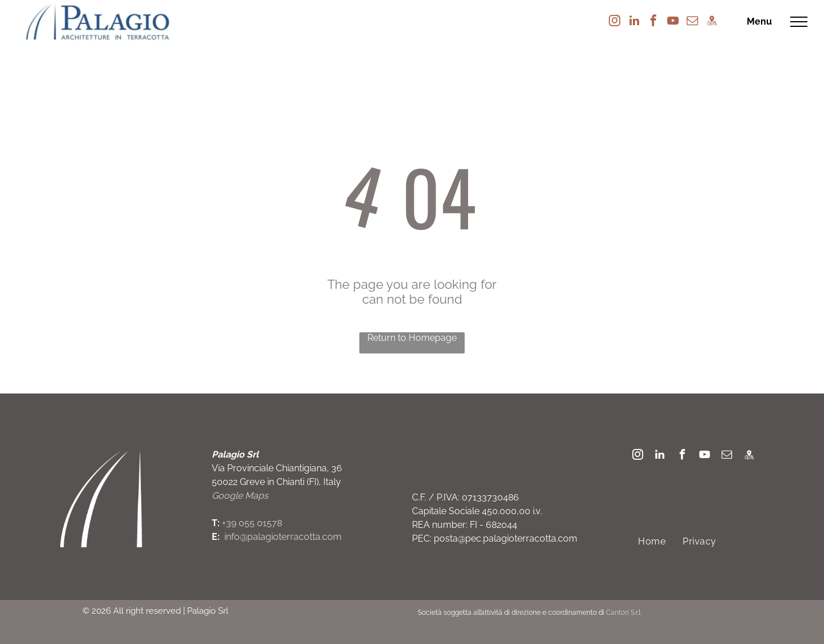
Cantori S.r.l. (624, 613)
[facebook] (653, 22)
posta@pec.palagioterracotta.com (506, 538)
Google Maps (240, 496)
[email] (692, 22)
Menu (759, 21)
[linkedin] (634, 22)
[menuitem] (652, 541)
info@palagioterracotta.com (283, 537)
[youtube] (673, 22)
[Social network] (712, 22)
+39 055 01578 (252, 523)
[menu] (799, 22)
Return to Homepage (412, 338)
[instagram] (615, 22)
